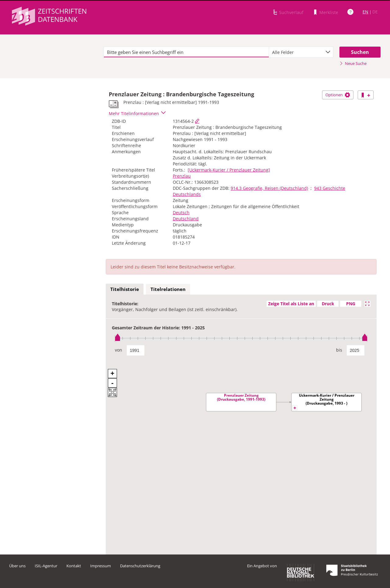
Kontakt (74, 566)
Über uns (17, 566)
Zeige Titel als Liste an (291, 304)
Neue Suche (353, 63)
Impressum (101, 566)
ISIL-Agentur (46, 566)
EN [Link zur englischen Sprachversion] (365, 12)
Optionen (338, 95)
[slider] (241, 338)
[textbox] (186, 52)
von (119, 350)
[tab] (125, 289)
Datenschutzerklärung (140, 566)
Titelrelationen (168, 289)
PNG (351, 304)
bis (339, 350)
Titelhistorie (125, 289)
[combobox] (301, 52)
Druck (328, 304)
